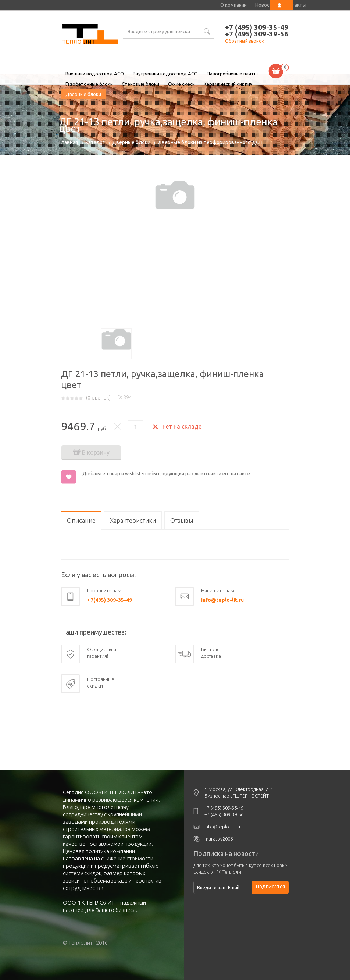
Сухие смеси (181, 84)
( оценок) (98, 398)
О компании (233, 5)
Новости (265, 5)
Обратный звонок (244, 41)
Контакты (295, 5)
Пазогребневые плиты (232, 74)
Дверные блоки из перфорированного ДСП (210, 142)
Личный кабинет (281, 5)
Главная (69, 142)
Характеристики (133, 520)
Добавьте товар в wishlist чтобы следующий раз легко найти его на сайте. (167, 473)
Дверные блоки (83, 94)
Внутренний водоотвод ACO (165, 74)
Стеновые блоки (140, 84)
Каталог (95, 142)
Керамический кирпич (228, 84)
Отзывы (182, 520)
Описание (81, 520)
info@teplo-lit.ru (222, 600)
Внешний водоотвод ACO (95, 74)
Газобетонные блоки (89, 84)
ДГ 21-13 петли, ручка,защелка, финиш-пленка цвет (90, 35)
